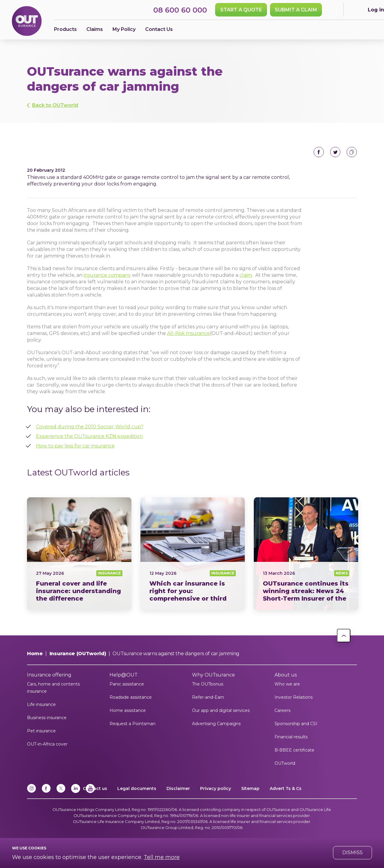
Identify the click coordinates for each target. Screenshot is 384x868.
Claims (95, 29)
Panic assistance (127, 684)
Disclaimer (178, 788)
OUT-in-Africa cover (47, 744)
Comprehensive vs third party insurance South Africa (193, 554)
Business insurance (47, 718)
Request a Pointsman (132, 724)
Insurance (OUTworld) (78, 654)
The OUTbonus (208, 684)
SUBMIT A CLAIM (296, 10)
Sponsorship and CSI (296, 724)
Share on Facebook (319, 152)
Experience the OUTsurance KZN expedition (89, 436)
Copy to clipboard (352, 152)
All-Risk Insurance (189, 333)
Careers (282, 710)
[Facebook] (46, 792)
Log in (376, 10)
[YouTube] (90, 792)
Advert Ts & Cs (286, 788)
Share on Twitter (335, 152)
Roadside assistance (131, 697)
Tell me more (162, 857)
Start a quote (241, 10)
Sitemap (250, 788)
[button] (344, 636)
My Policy (124, 29)
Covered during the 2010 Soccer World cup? (90, 427)
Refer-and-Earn (208, 697)
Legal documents (137, 788)
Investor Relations (294, 697)
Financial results (291, 737)
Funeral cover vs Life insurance (79, 554)
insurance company (107, 275)
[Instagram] (31, 792)
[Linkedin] (76, 792)
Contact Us (159, 29)
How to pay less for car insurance (75, 446)
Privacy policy (216, 788)
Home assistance (128, 710)
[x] (61, 792)
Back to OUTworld (55, 105)
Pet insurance (41, 731)
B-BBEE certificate (294, 750)
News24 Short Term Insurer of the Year (306, 554)
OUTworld (285, 763)
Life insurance (41, 704)
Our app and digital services (221, 710)
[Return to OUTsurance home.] (27, 21)
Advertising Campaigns (216, 724)
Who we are (287, 684)
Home (35, 654)
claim (246, 275)
